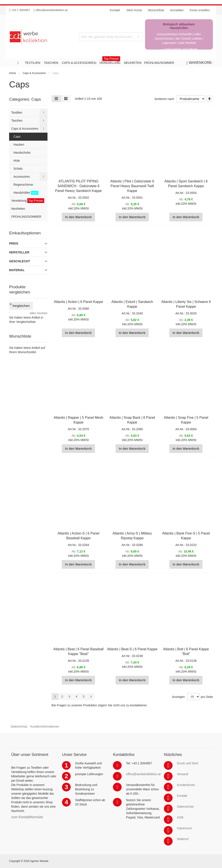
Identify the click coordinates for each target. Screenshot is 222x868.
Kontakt (182, 796)
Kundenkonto (186, 785)
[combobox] (111, 37)
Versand (182, 774)
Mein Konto (135, 10)
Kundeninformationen (45, 726)
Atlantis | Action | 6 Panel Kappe (78, 302)
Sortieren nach (164, 99)
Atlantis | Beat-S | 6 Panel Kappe (132, 649)
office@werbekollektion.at (52, 10)
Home (13, 73)
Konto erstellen (200, 10)
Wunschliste (156, 10)
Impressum (184, 828)
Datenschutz (19, 726)
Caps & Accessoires (34, 73)
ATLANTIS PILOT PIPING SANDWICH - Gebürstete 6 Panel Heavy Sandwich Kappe (78, 186)
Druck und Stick (188, 763)
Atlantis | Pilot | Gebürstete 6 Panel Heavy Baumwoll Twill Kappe (132, 186)
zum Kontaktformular (27, 817)
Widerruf (183, 839)
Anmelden (177, 10)
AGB (180, 817)
